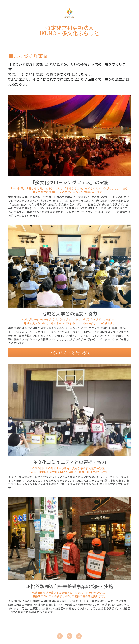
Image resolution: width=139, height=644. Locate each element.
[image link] (69, 13)
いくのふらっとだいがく (70, 357)
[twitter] (69, 636)
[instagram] (79, 636)
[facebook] (60, 636)
